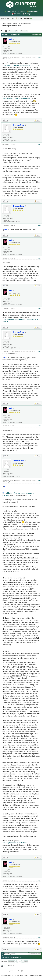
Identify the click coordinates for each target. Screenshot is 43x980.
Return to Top (38, 976)
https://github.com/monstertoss (15, 843)
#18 (39, 480)
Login (20, 18)
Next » (26, 31)
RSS (32, 976)
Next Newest (15, 958)
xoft (10, 59)
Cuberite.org (11, 11)
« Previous (11, 31)
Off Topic (15, 24)
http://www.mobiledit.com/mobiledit (16, 99)
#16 (39, 352)
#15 (39, 308)
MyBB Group (24, 976)
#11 (39, 57)
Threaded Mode (36, 35)
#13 (39, 225)
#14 (39, 258)
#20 (39, 937)
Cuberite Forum (6, 24)
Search (22, 11)
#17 (39, 426)
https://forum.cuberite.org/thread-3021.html (19, 65)
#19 (39, 880)
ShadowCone (13, 353)
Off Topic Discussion (25, 24)
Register (27, 18)
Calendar (17, 14)
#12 (39, 144)
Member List (34, 11)
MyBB (10, 976)
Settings (28, 14)
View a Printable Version (11, 966)
